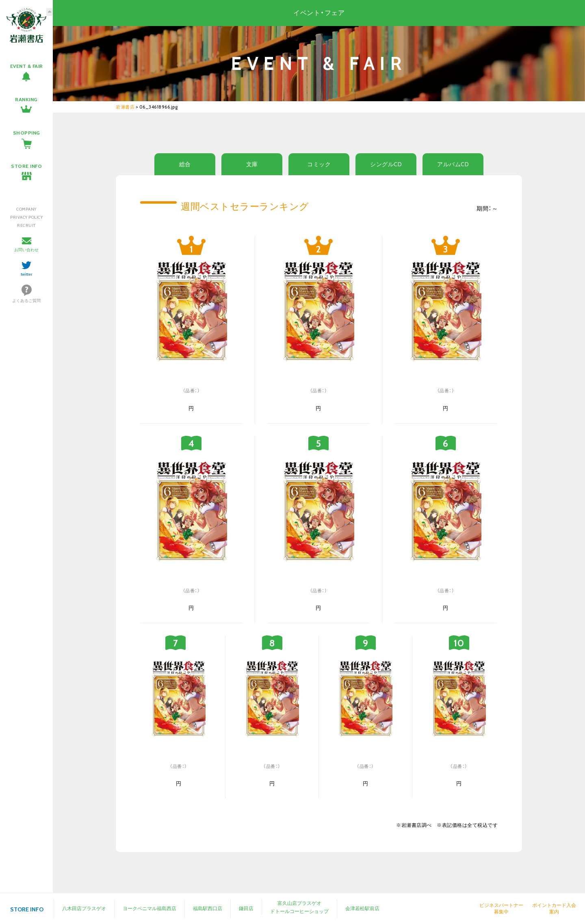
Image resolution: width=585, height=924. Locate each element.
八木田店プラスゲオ (84, 908)
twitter (27, 274)
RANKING (26, 99)
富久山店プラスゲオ (299, 903)
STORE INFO (26, 166)
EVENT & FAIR (27, 66)
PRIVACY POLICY (26, 217)
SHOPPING (27, 133)
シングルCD (386, 164)
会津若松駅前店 (362, 908)
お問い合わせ (26, 250)
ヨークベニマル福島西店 (149, 908)
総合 (185, 164)
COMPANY (26, 209)
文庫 (252, 164)
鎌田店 (246, 908)
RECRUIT (26, 225)
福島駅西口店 (208, 908)
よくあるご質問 (26, 301)
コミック (319, 164)
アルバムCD (453, 164)
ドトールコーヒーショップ (299, 911)
